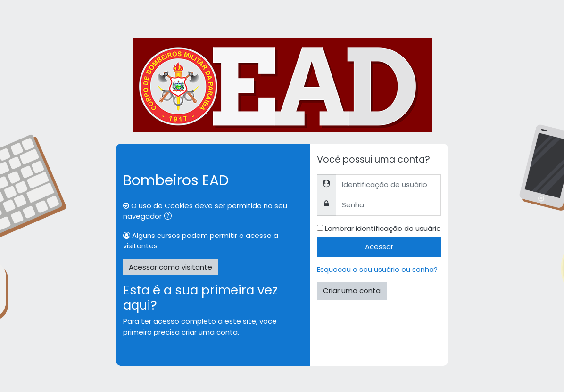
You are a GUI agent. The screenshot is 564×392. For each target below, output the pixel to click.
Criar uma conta (352, 290)
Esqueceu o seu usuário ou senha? (377, 269)
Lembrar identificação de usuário (383, 228)
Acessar (379, 247)
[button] (170, 217)
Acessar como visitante (170, 267)
